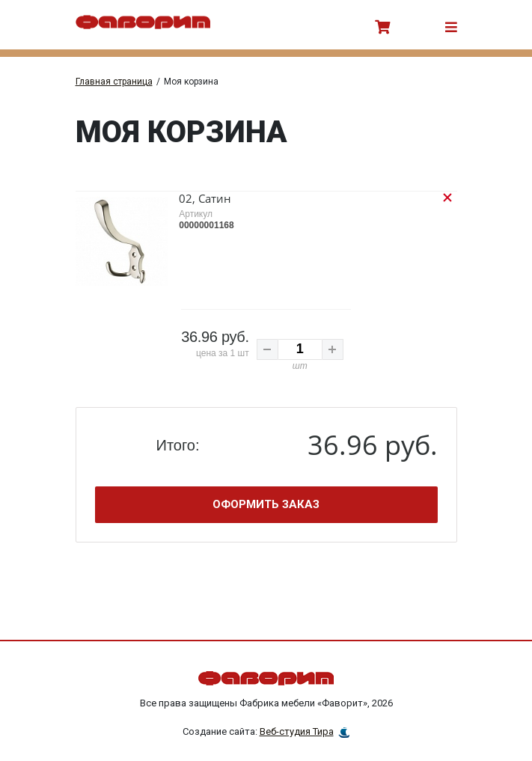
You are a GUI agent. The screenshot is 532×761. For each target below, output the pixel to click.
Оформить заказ (266, 490)
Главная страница (114, 82)
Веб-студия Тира (297, 720)
